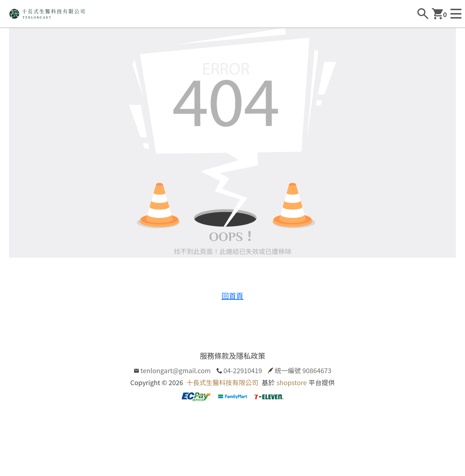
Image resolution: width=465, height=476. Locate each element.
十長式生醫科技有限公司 (222, 382)
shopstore (292, 382)
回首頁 (232, 296)
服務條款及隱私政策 (232, 356)
